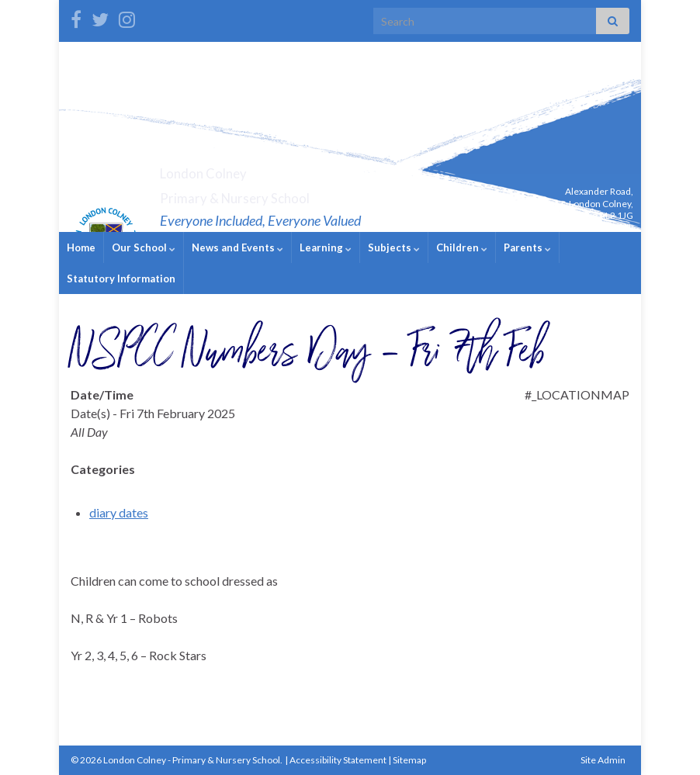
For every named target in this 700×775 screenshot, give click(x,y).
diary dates (119, 512)
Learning (326, 247)
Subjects (394, 247)
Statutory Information (121, 279)
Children (462, 247)
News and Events (237, 247)
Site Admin (603, 760)
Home (81, 247)
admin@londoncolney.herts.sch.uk (561, 228)
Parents (527, 247)
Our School (144, 247)
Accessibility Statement (338, 760)
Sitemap (409, 760)
